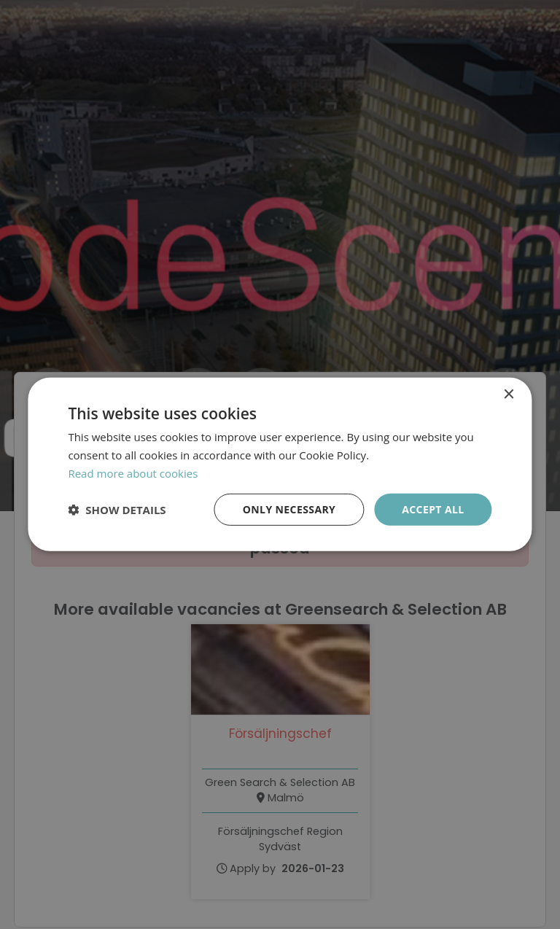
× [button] (509, 395)
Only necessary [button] (289, 509)
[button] (117, 510)
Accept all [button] (433, 509)
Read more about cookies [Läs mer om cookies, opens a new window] (133, 473)
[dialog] (280, 464)
